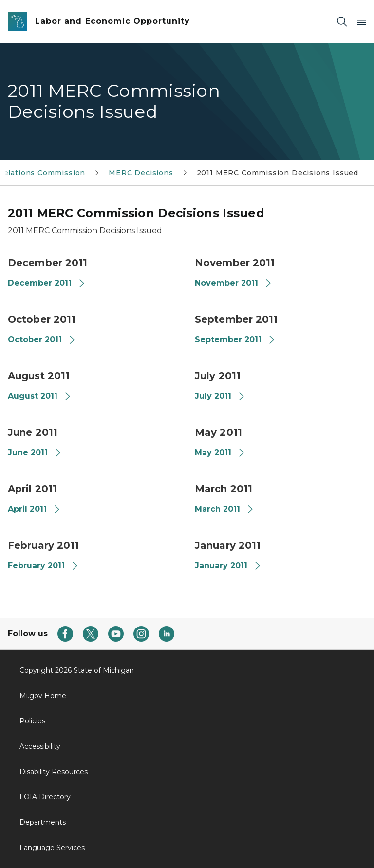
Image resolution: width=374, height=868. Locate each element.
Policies (32, 721)
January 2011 (228, 565)
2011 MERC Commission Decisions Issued (278, 173)
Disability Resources (54, 772)
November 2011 (234, 283)
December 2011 (47, 283)
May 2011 (220, 452)
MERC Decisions (141, 173)
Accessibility (40, 746)
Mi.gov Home (43, 696)
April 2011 (34, 509)
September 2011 (235, 340)
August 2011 (40, 396)
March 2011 (224, 509)
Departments (43, 822)
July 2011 (220, 396)
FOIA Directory (45, 797)
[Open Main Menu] (361, 22)
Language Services (52, 848)
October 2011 (42, 340)
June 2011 (35, 452)
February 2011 (43, 565)
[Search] (342, 22)
